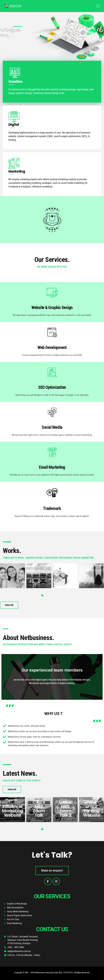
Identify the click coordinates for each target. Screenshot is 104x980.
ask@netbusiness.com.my (19, 951)
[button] (42, 595)
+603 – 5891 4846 (16, 947)
